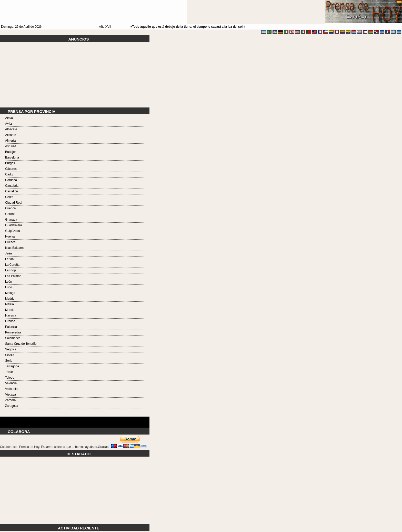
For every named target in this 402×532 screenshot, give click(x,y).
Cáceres (11, 169)
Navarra (11, 316)
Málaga (10, 293)
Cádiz (9, 174)
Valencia (11, 383)
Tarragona (12, 366)
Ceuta (9, 197)
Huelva (10, 237)
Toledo (10, 378)
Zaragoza (12, 406)
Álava (9, 118)
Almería (10, 141)
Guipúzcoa (12, 231)
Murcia (10, 310)
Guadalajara (13, 225)
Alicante (11, 135)
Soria (9, 361)
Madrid (10, 299)
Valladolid (12, 389)
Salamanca (13, 338)
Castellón (12, 191)
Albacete (11, 129)
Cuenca (10, 208)
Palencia (11, 327)
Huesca (10, 242)
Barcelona (12, 157)
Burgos (10, 163)
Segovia (11, 349)
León (9, 282)
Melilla (9, 304)
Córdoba (11, 180)
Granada (11, 220)
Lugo (9, 287)
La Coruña (12, 265)
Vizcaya (11, 395)
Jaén (8, 253)
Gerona (10, 214)
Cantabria (12, 186)
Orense (10, 321)
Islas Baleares (15, 248)
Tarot (75, 419)
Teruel (9, 372)
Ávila (8, 124)
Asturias (11, 146)
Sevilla (10, 355)
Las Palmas (13, 276)
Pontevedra (13, 332)
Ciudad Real (14, 203)
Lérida (9, 259)
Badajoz (11, 152)
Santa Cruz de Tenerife (21, 344)
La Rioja (11, 270)
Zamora (10, 400)
